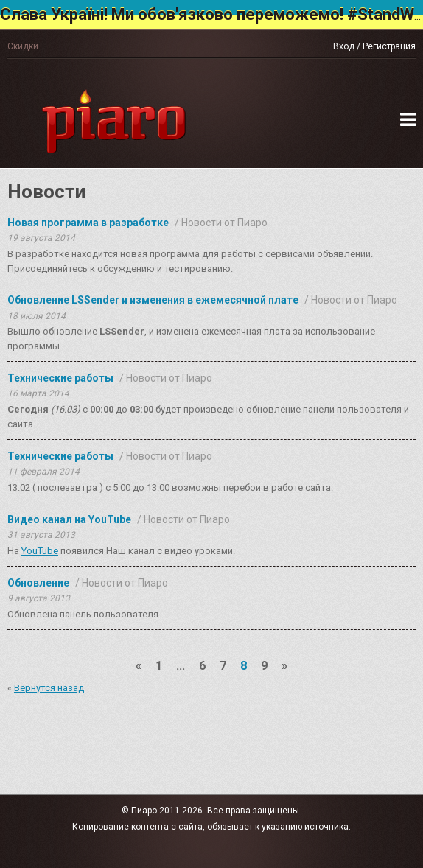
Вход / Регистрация (374, 46)
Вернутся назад (49, 688)
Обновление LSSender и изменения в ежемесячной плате (153, 300)
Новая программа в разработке (88, 223)
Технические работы (60, 378)
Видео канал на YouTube (69, 519)
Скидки (23, 46)
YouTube (40, 551)
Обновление (38, 583)
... (181, 666)
